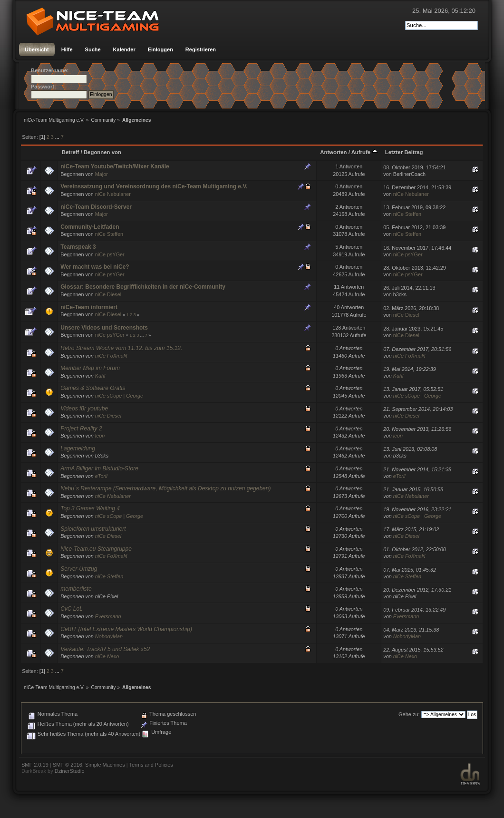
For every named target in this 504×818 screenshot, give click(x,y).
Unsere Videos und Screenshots (104, 328)
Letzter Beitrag (404, 152)
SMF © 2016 (68, 765)
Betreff (71, 152)
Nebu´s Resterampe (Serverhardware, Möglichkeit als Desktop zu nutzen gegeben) (165, 488)
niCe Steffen (407, 214)
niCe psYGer (110, 254)
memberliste (76, 589)
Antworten (333, 152)
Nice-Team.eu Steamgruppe (96, 549)
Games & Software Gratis (93, 388)
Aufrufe (365, 152)
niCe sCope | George (119, 396)
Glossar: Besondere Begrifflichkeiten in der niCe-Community (143, 287)
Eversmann (108, 616)
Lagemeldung (78, 448)
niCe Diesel (108, 294)
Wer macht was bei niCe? (95, 267)
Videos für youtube (84, 409)
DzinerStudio (70, 771)
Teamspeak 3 (78, 247)
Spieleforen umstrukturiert (93, 529)
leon (100, 436)
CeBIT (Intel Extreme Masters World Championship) (126, 629)
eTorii (101, 476)
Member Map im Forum (90, 368)
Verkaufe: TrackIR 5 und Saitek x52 (105, 649)
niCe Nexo (107, 656)
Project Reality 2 (81, 428)
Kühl (100, 376)
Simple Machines (105, 765)
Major (102, 174)
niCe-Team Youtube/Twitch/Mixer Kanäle (115, 166)
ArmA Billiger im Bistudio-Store (99, 468)
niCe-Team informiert (89, 307)
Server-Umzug (79, 569)
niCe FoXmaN (111, 356)
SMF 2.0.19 (35, 765)
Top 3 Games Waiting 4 (90, 508)
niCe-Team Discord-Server (96, 207)
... (58, 137)
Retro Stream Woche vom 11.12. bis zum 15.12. (121, 348)
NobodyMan (109, 636)
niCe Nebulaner (113, 194)
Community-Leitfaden (90, 227)
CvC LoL (72, 609)
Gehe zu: (409, 714)
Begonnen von (102, 152)
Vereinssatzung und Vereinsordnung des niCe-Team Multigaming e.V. (154, 186)
